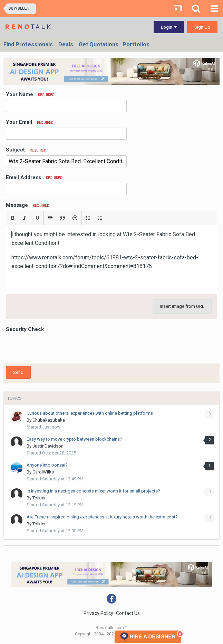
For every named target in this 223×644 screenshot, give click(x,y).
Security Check (25, 329)
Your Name (30, 94)
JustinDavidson (48, 446)
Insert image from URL (182, 306)
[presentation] (58, 348)
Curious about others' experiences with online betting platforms (90, 413)
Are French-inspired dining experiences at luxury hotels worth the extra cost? (102, 517)
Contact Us (128, 613)
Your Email (30, 122)
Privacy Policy (98, 613)
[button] (12, 218)
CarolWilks (43, 472)
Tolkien (40, 498)
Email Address (34, 177)
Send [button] (18, 372)
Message (28, 205)
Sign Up (202, 27)
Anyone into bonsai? (47, 465)
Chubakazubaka (49, 420)
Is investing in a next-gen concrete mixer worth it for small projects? (93, 491)
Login (169, 27)
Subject (26, 150)
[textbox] (111, 259)
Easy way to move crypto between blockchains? (74, 439)
